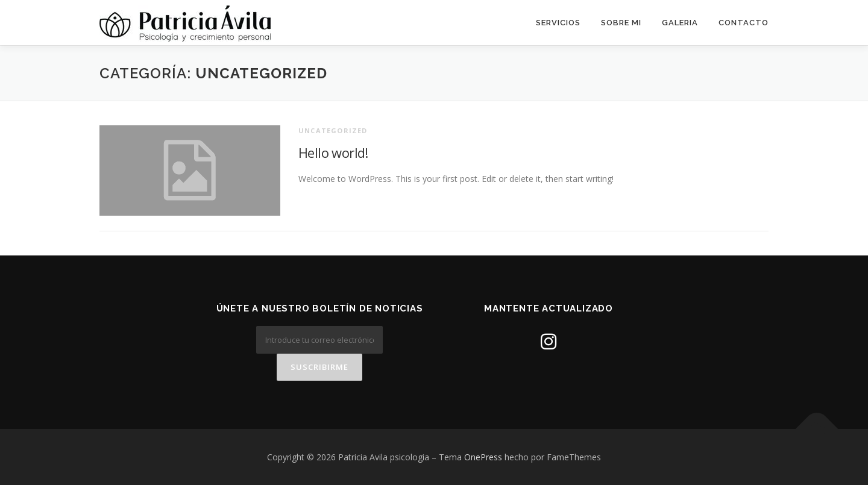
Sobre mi (621, 23)
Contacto (744, 23)
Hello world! (333, 152)
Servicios (558, 23)
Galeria (680, 23)
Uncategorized (333, 130)
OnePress (483, 457)
